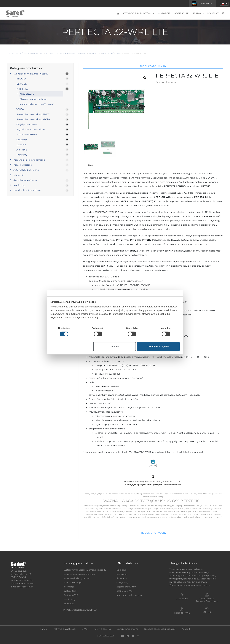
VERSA (20, 109)
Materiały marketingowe (129, 595)
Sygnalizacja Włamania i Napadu (66, 53)
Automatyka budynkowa (26, 170)
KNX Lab (207, 612)
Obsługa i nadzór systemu (33, 99)
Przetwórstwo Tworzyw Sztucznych (207, 600)
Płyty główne (111, 53)
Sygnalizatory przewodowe (31, 129)
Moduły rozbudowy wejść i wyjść (37, 104)
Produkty (37, 53)
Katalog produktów (139, 13)
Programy (22, 155)
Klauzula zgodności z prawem (160, 629)
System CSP (70, 591)
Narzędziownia (182, 613)
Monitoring (19, 185)
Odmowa (114, 346)
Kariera (44, 629)
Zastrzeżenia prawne (128, 629)
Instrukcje (122, 574)
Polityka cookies (102, 629)
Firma (198, 13)
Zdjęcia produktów (126, 587)
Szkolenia (121, 570)
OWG (85, 629)
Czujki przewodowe (27, 124)
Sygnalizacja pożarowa (25, 180)
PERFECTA (94, 53)
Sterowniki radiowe (27, 134)
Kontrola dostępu (23, 165)
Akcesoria (22, 150)
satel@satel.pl (26, 587)
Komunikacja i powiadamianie (29, 160)
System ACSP (71, 595)
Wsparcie (164, 13)
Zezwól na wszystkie (158, 346)
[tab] (90, 165)
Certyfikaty (122, 582)
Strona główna (19, 53)
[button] (224, 4)
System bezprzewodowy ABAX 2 (34, 114)
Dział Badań (182, 599)
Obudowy (22, 140)
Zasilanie (21, 145)
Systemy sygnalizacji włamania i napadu (85, 570)
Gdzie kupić (182, 13)
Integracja (19, 175)
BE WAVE (22, 84)
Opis (90, 165)
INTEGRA (21, 79)
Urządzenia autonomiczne (27, 190)
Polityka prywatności (65, 629)
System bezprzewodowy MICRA (33, 119)
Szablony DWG (125, 591)
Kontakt (213, 13)
